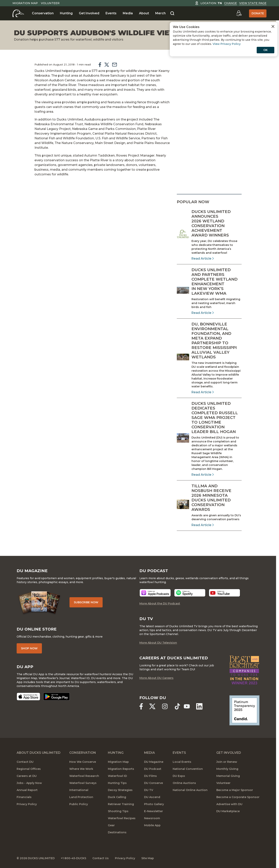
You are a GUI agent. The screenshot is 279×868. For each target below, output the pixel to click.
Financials (24, 797)
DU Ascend (152, 797)
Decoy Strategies (120, 790)
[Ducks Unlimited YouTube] (187, 706)
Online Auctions (184, 783)
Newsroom (152, 818)
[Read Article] (209, 235)
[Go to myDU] (239, 13)
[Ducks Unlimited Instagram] (165, 706)
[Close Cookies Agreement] (273, 26)
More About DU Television (158, 643)
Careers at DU (27, 776)
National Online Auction (190, 790)
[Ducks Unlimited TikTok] (177, 706)
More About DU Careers (156, 678)
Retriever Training (121, 804)
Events (111, 13)
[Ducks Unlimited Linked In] (199, 706)
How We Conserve (83, 762)
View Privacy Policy (227, 44)
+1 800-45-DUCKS (74, 858)
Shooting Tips (118, 811)
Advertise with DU (229, 804)
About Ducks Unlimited (39, 753)
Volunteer (50, 3)
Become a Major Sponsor (235, 790)
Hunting (66, 13)
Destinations (117, 832)
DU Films (150, 776)
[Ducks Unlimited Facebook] (141, 706)
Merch (160, 13)
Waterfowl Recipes (122, 818)
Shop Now (29, 648)
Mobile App (152, 825)
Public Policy (79, 804)
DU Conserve (153, 783)
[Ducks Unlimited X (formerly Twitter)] (152, 706)
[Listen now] (155, 593)
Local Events (182, 762)
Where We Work (81, 769)
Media (128, 13)
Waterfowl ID (117, 776)
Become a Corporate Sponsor (238, 797)
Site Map (148, 858)
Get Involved (89, 13)
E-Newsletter (153, 811)
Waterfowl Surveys (83, 783)
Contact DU (25, 762)
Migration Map (25, 3)
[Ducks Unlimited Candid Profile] (244, 710)
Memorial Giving (228, 776)
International (79, 790)
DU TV (149, 790)
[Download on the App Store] (28, 697)
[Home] (18, 13)
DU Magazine (154, 762)
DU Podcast (153, 769)
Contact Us (101, 858)
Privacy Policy (27, 804)
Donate (258, 13)
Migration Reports (121, 769)
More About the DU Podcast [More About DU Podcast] (160, 603)
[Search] (172, 14)
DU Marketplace (228, 811)
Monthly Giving (227, 769)
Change (231, 3)
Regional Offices (29, 769)
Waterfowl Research (84, 776)
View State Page (253, 3)
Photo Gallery (154, 804)
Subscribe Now (86, 602)
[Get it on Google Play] (56, 697)
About (144, 13)
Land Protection (81, 797)
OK (265, 50)
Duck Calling (117, 797)
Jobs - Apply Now (29, 783)
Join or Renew (227, 762)
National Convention (188, 769)
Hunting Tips (117, 783)
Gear (111, 825)
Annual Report (27, 790)
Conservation (43, 13)
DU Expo (179, 776)
